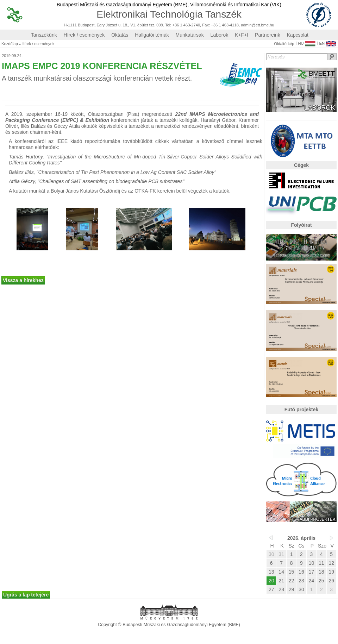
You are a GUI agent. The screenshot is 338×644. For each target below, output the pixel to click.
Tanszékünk (44, 35)
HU (306, 42)
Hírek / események (84, 35)
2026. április (301, 538)
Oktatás (120, 35)
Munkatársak (190, 35)
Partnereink (268, 35)
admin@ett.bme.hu (258, 25)
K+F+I (242, 35)
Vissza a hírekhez (23, 280)
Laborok (220, 35)
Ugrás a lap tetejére (26, 595)
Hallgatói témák (152, 35)
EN (328, 42)
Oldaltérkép (284, 44)
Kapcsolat (298, 35)
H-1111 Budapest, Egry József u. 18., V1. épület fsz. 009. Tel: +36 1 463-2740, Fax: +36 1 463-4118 (151, 25)
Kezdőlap (10, 44)
